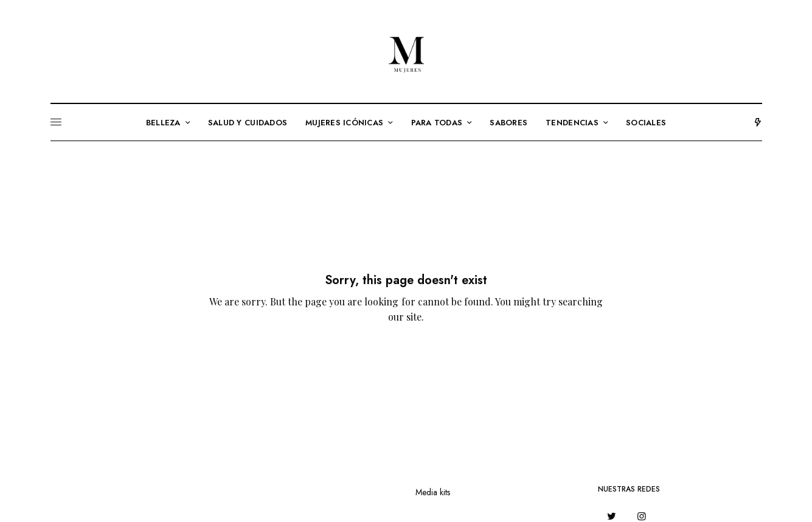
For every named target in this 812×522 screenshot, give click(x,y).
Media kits (433, 492)
